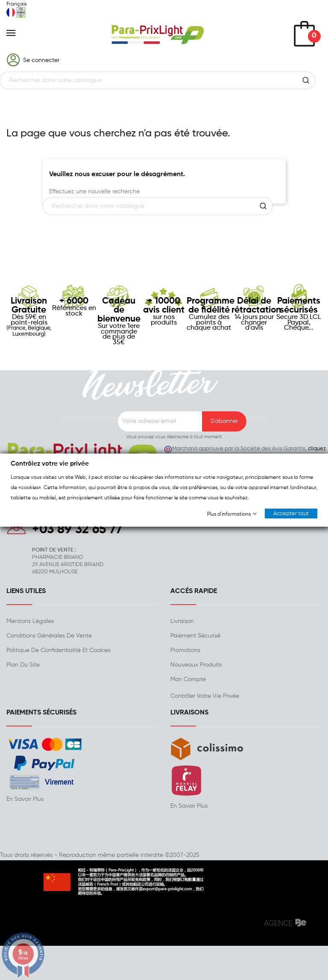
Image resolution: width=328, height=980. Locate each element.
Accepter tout (291, 514)
